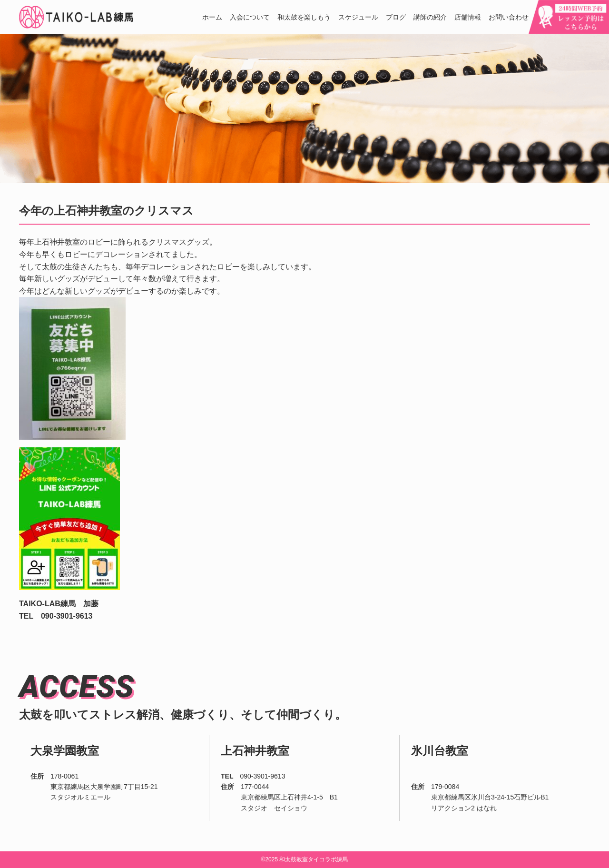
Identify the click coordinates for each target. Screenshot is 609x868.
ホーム (212, 17)
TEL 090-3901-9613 (56, 616)
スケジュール (358, 17)
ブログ (396, 17)
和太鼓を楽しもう (304, 17)
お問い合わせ (509, 17)
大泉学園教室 (65, 751)
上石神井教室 (255, 751)
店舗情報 (468, 17)
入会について (250, 17)
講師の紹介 (430, 17)
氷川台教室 (440, 751)
